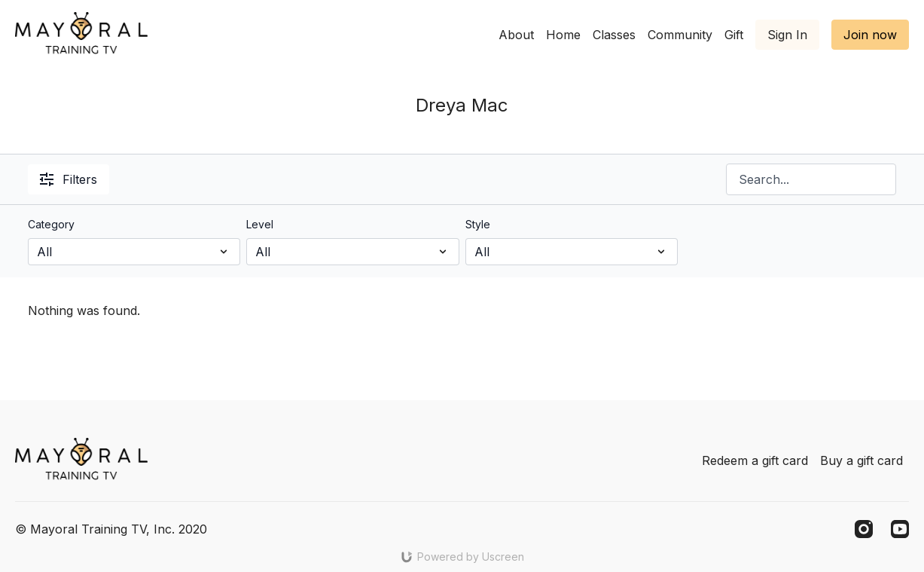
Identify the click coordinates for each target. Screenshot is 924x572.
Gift (734, 35)
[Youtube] (900, 529)
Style (478, 224)
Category (51, 224)
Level (260, 224)
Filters (69, 179)
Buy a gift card (861, 460)
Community (680, 35)
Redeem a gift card (755, 460)
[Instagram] (864, 529)
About (516, 35)
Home (563, 35)
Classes (614, 35)
